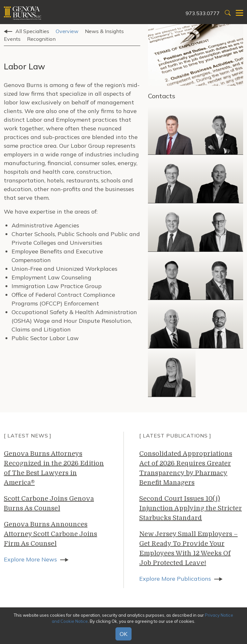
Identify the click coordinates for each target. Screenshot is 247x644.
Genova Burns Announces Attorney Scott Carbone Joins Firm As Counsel (50, 534)
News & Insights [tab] (104, 31)
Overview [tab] (67, 31)
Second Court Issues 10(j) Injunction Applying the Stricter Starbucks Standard (191, 508)
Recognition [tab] (41, 39)
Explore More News (30, 559)
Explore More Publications (175, 579)
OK (123, 634)
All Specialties (32, 31)
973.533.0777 (203, 13)
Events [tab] (12, 39)
